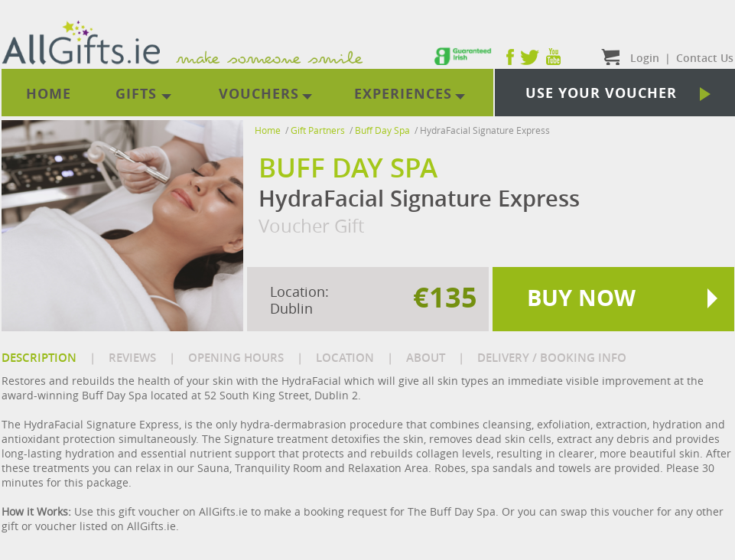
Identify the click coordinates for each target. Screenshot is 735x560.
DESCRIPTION (39, 358)
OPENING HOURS (236, 358)
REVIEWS (132, 358)
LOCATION (345, 358)
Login (645, 58)
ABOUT (426, 358)
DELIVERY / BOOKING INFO (552, 358)
